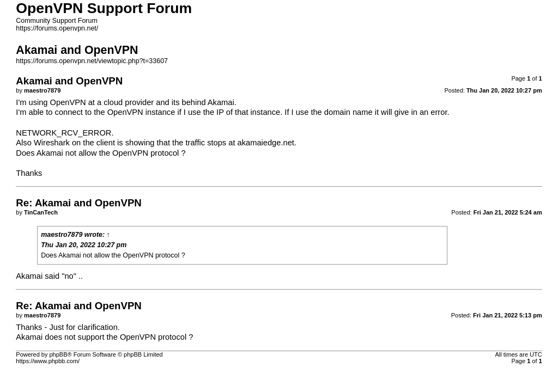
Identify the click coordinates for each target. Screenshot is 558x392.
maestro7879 (62, 235)
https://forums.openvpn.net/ (57, 28)
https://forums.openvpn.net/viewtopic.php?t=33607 (92, 61)
